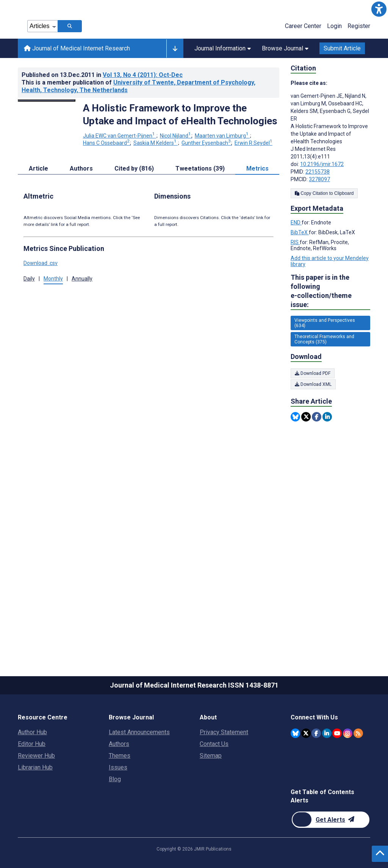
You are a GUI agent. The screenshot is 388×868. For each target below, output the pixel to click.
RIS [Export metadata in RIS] (295, 242)
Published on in (102, 75)
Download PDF (313, 373)
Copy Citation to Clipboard (324, 193)
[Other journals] (175, 49)
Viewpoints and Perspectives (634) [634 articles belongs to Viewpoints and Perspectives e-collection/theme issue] (325, 323)
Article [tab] (38, 168)
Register (359, 26)
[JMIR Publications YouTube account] (337, 733)
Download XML (313, 384)
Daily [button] (29, 279)
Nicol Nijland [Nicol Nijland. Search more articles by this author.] (176, 136)
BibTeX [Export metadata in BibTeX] (300, 232)
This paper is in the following (330, 291)
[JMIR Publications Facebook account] (316, 733)
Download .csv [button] (41, 263)
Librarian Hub (35, 767)
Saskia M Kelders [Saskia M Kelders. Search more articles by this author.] (156, 143)
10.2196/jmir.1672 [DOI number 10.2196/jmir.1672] (322, 164)
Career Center (303, 26)
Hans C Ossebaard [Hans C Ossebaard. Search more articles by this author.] (107, 143)
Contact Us (214, 744)
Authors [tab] (81, 168)
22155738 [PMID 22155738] (318, 172)
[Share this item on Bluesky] (295, 417)
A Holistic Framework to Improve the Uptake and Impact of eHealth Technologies (180, 114)
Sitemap (211, 756)
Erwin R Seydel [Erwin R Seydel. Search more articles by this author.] (253, 143)
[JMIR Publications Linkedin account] (327, 733)
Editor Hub (32, 744)
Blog (115, 779)
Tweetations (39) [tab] (200, 168)
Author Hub (32, 732)
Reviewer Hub (36, 756)
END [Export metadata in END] (296, 222)
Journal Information (223, 48)
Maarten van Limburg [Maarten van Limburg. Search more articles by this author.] (222, 136)
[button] (379, 9)
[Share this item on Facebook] (317, 417)
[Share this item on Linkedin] (327, 417)
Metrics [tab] (257, 168)
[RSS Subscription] (358, 733)
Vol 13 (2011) (143, 75)
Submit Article (342, 48)
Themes (120, 756)
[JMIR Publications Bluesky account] (295, 733)
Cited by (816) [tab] (134, 168)
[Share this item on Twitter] (306, 417)
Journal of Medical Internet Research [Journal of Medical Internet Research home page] (77, 48)
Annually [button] (82, 279)
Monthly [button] (53, 279)
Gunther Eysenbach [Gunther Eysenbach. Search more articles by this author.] (207, 143)
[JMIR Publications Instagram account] (348, 733)
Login (334, 26)
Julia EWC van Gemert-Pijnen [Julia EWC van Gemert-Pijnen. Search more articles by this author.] (120, 136)
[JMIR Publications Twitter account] (306, 733)
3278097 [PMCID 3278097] (319, 179)
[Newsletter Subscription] (331, 820)
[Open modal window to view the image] (47, 100)
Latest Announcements (139, 732)
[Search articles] (70, 26)
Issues (118, 767)
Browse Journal (285, 48)
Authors (119, 744)
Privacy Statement (224, 732)
